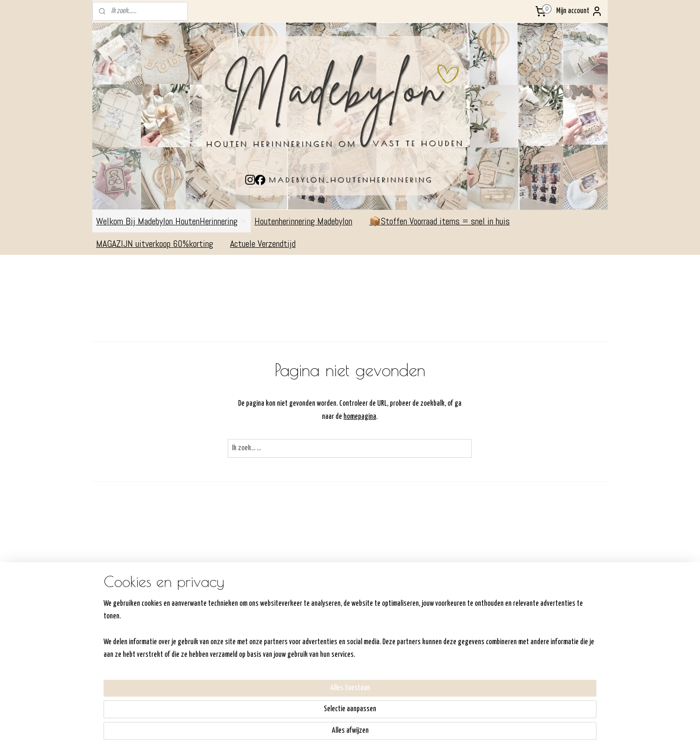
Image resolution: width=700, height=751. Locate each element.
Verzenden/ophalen (328, 628)
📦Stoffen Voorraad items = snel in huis (439, 221)
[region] (288, 714)
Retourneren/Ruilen (328, 640)
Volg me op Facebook (555, 601)
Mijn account (579, 11)
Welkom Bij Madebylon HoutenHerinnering (171, 221)
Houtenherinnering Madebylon (308, 221)
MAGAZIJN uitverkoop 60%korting (159, 244)
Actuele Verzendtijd (268, 244)
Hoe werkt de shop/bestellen (341, 616)
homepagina (360, 417)
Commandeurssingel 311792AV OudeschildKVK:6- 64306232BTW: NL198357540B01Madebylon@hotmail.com (129, 640)
